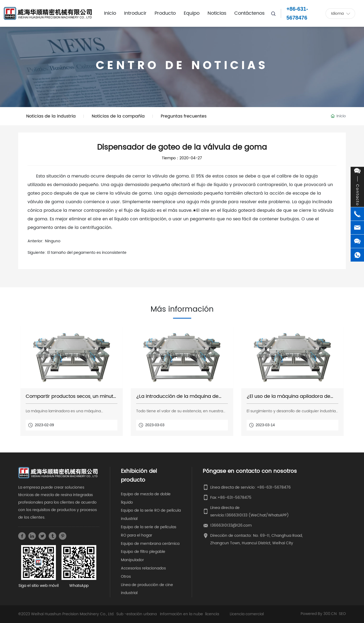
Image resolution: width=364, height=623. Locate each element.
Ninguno (53, 241)
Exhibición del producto (139, 476)
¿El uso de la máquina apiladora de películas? (288, 399)
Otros (126, 577)
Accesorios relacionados (143, 568)
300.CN (330, 614)
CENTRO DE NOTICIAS (182, 66)
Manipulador (132, 560)
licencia (212, 614)
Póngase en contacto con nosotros (250, 471)
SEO (342, 614)
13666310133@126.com (231, 525)
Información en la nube (181, 614)
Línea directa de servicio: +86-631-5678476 (250, 487)
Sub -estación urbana (137, 614)
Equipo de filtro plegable (143, 552)
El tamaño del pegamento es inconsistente (87, 253)
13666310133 (236, 515)
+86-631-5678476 (297, 13)
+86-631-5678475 (234, 498)
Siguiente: (37, 253)
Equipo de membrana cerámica (150, 544)
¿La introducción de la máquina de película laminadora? (177, 399)
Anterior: (35, 241)
